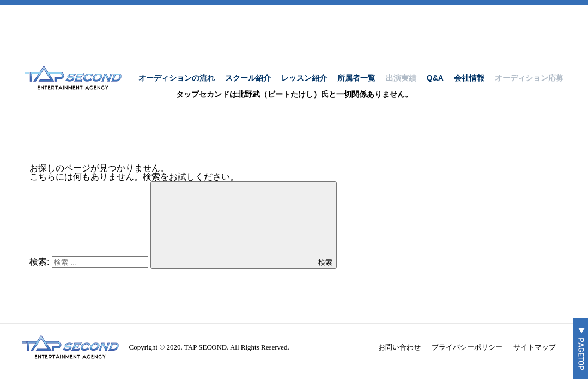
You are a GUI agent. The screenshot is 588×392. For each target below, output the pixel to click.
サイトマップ (535, 347)
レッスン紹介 (304, 78)
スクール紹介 (248, 78)
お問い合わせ (399, 347)
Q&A (435, 78)
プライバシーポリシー (467, 347)
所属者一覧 (356, 78)
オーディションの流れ (177, 78)
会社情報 (469, 78)
